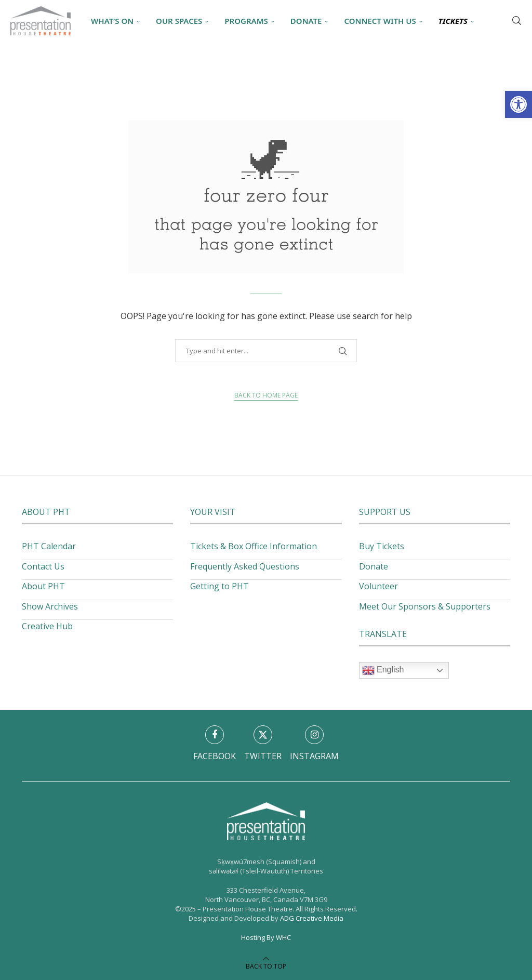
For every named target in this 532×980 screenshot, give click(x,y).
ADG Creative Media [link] (312, 918)
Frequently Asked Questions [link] (245, 566)
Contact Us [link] (43, 566)
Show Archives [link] (50, 606)
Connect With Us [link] (380, 21)
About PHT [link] (43, 586)
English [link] (383, 670)
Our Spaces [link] (179, 21)
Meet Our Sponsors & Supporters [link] (425, 606)
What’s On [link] (112, 21)
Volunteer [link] (378, 586)
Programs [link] (246, 21)
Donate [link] (306, 21)
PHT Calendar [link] (49, 546)
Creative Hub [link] (47, 626)
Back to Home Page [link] (266, 395)
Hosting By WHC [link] (266, 937)
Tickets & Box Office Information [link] (254, 546)
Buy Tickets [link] (382, 546)
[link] (518, 104)
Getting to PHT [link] (220, 586)
